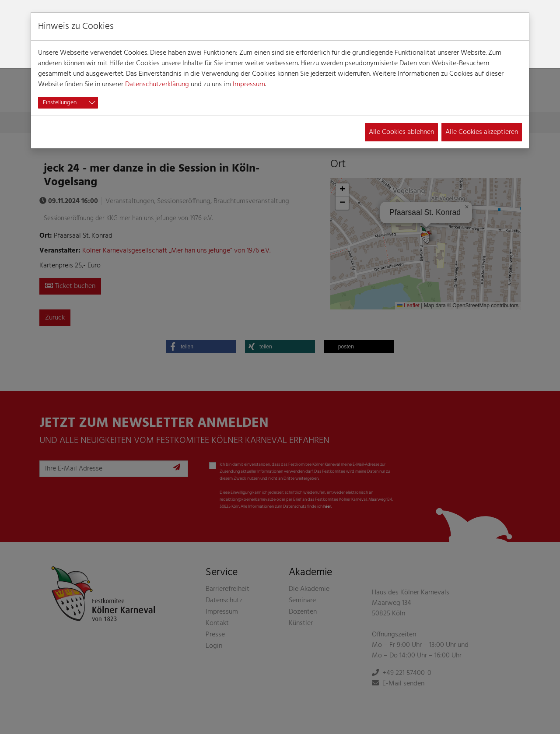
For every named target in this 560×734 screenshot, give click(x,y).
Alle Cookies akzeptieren (482, 132)
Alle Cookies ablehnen (401, 132)
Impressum (249, 84)
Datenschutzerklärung (157, 84)
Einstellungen (60, 103)
